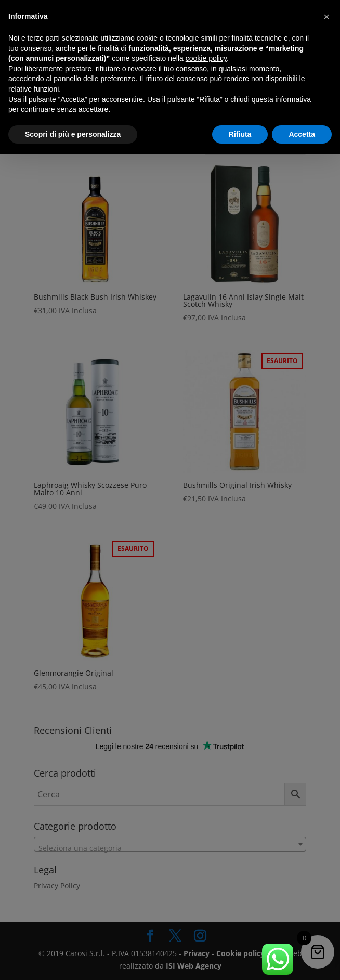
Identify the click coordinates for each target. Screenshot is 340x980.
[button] (326, 17)
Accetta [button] (302, 134)
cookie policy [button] (206, 58)
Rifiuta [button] (240, 134)
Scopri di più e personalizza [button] (73, 134)
